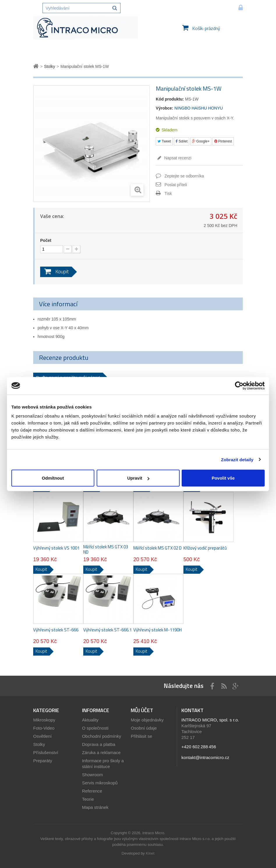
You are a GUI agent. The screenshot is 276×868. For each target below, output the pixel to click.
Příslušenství (46, 752)
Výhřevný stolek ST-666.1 (107, 630)
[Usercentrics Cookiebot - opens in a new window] (239, 385)
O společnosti (95, 728)
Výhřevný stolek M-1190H (158, 630)
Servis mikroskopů (100, 783)
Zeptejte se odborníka (184, 176)
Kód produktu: (170, 99)
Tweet (164, 141)
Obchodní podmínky (102, 736)
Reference (92, 791)
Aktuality (90, 720)
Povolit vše (223, 478)
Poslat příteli (176, 185)
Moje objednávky (147, 720)
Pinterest (223, 141)
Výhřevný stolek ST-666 (56, 630)
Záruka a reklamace (101, 752)
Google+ (201, 141)
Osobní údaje (144, 728)
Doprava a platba (99, 744)
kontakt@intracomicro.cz (205, 757)
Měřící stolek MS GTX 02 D (158, 548)
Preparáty (43, 761)
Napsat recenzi (177, 158)
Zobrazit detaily (237, 459)
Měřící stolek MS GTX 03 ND (106, 550)
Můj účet (142, 710)
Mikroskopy (44, 720)
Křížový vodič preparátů (205, 548)
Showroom (93, 775)
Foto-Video (44, 728)
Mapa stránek (95, 807)
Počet (46, 240)
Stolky (39, 744)
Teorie (88, 799)
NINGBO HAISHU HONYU (199, 108)
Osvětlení (42, 736)
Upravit (138, 478)
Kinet (150, 853)
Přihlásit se (141, 736)
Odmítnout (53, 478)
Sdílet (182, 141)
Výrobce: (164, 108)
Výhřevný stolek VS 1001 (56, 548)
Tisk (168, 193)
